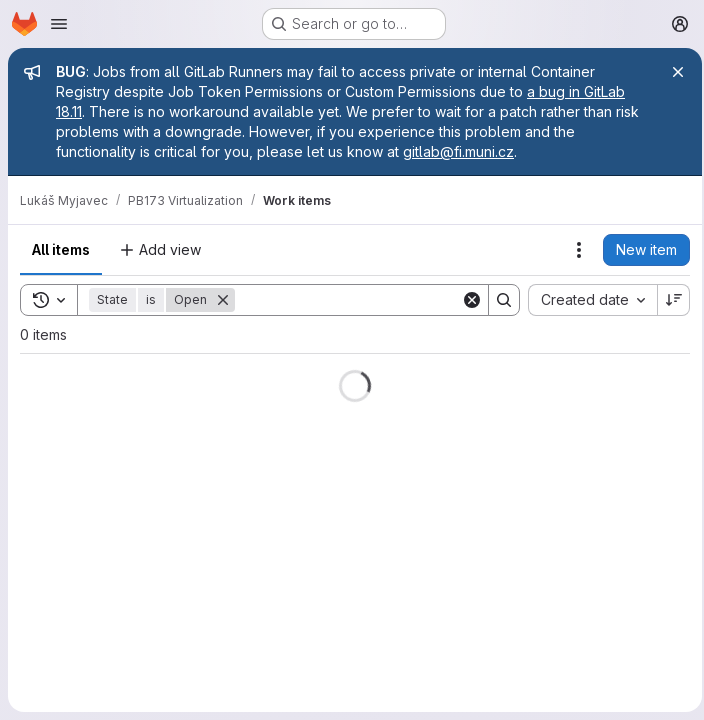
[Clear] (466, 300)
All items (61, 249)
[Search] (359, 300)
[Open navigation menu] (59, 24)
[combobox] (586, 300)
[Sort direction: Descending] (668, 300)
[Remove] (223, 300)
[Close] (672, 72)
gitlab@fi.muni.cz (458, 151)
